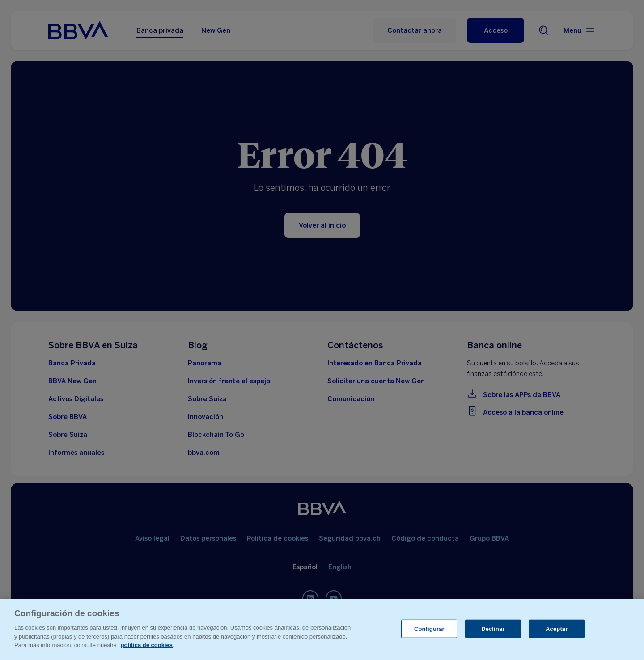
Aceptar (557, 628)
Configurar (429, 628)
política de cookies (147, 645)
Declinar (493, 628)
